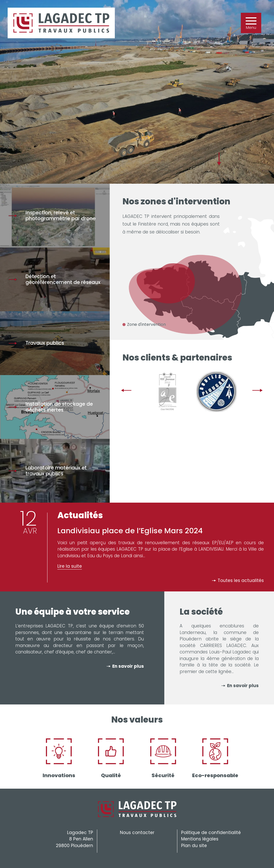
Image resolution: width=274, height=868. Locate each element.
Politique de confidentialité (211, 833)
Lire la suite (70, 566)
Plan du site (194, 846)
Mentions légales (200, 839)
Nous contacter (137, 833)
